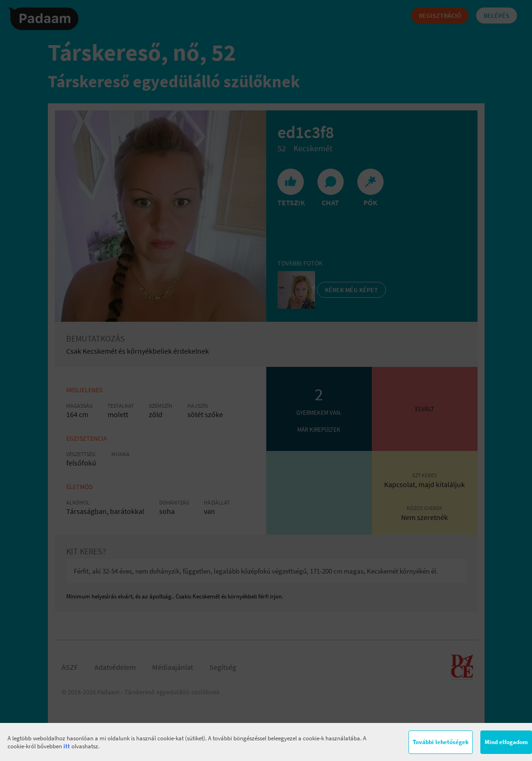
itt (67, 746)
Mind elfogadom (506, 742)
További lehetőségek (441, 742)
